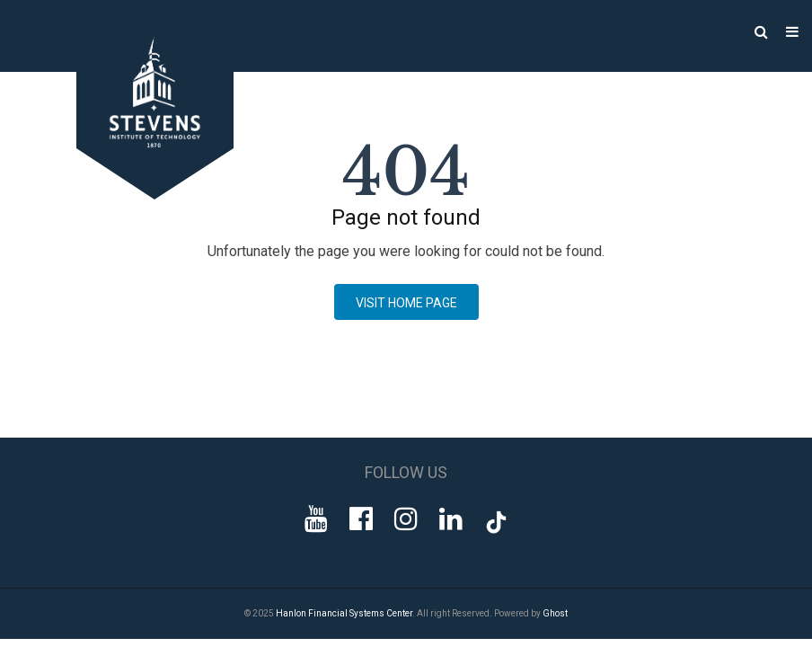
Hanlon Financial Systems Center (344, 613)
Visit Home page (406, 303)
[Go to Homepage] (137, 195)
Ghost (555, 613)
